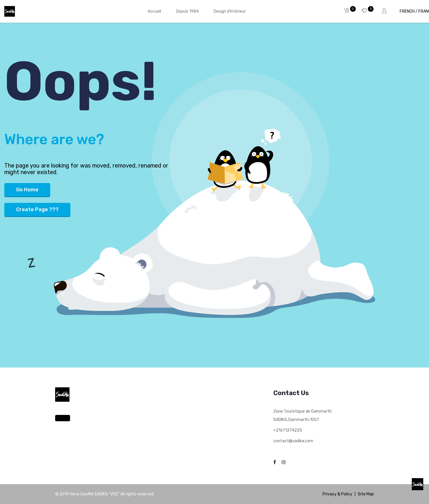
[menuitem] (154, 11)
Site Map (366, 494)
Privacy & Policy (337, 494)
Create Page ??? (37, 209)
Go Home (27, 190)
